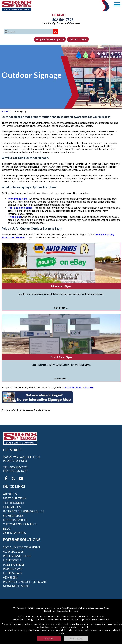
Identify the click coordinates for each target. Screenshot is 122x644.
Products (6, 111)
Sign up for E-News (67, 611)
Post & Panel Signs (61, 357)
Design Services (15, 520)
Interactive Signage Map (96, 608)
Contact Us (12, 507)
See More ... (61, 307)
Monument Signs (61, 286)
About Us (10, 494)
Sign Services (13, 516)
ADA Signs (10, 577)
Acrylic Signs (13, 552)
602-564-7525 (61, 20)
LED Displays (12, 573)
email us (89, 387)
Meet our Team (15, 498)
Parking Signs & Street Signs (25, 582)
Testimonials (14, 503)
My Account (19, 608)
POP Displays (13, 569)
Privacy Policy (43, 608)
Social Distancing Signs (21, 547)
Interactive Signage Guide (24, 511)
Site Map (50, 611)
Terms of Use (59, 608)
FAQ (30, 608)
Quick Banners (14, 533)
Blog (7, 528)
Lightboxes (12, 560)
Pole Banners (14, 564)
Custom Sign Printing (20, 524)
